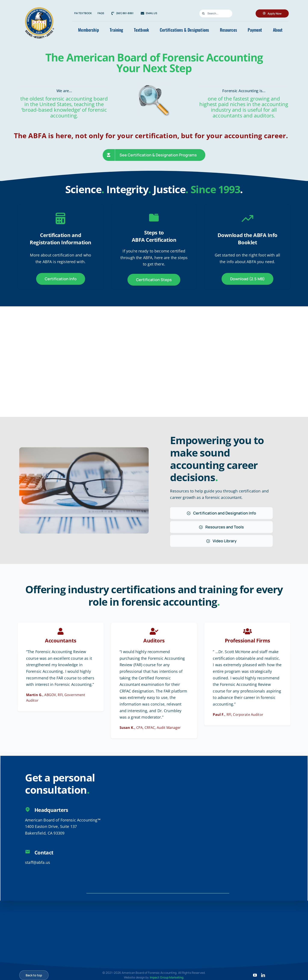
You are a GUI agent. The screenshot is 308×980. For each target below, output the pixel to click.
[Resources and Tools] (221, 527)
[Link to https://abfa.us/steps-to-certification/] (154, 218)
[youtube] (255, 975)
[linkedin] (263, 975)
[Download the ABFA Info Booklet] (247, 279)
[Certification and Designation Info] (221, 513)
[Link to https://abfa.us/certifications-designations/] (61, 218)
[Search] (203, 13)
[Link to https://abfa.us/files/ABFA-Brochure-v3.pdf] (247, 218)
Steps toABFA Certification (154, 236)
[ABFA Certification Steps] (154, 280)
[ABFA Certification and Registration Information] (61, 279)
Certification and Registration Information (60, 239)
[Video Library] (221, 541)
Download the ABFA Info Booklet (247, 239)
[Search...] (216, 13)
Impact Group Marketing (167, 977)
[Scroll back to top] (34, 975)
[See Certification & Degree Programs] (154, 155)
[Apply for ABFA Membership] (272, 13)
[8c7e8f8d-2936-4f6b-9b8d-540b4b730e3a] (40, 4)
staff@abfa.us (38, 862)
